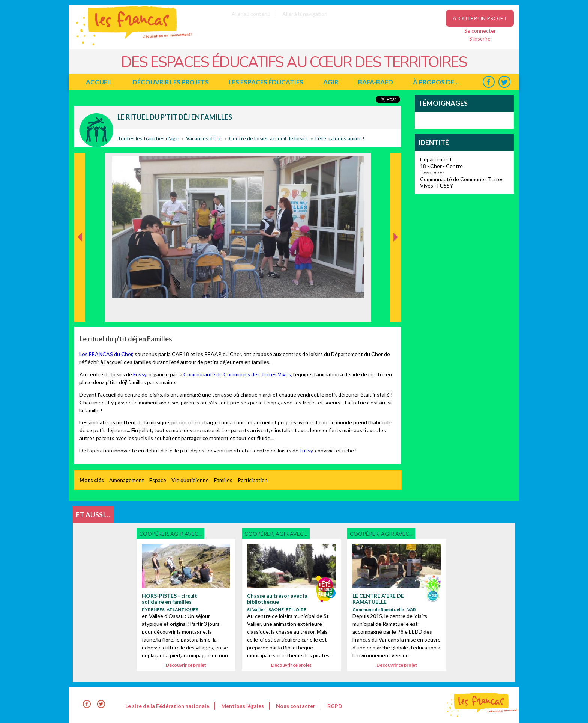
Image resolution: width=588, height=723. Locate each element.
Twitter (504, 82)
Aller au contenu (251, 14)
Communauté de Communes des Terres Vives (237, 374)
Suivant (395, 161)
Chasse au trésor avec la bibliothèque (277, 598)
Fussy (140, 374)
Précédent (80, 310)
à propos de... (436, 82)
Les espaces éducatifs (266, 82)
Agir (331, 82)
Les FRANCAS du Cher (106, 354)
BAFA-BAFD (376, 82)
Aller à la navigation (305, 14)
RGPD (335, 706)
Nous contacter (296, 706)
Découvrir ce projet (186, 665)
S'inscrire (480, 38)
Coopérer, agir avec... (96, 130)
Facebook (488, 82)
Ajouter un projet (480, 18)
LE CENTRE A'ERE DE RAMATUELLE (378, 598)
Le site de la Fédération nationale (167, 706)
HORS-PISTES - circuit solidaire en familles (169, 598)
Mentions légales (243, 706)
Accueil (99, 82)
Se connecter (480, 31)
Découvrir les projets (171, 82)
